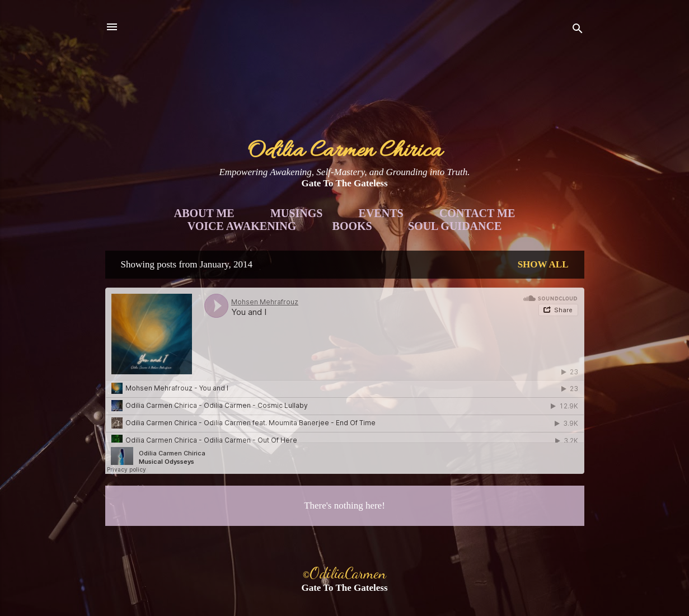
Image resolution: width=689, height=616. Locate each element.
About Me (204, 213)
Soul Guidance (455, 226)
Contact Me (477, 213)
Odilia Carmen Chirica (344, 151)
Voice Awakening (242, 226)
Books (352, 226)
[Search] (578, 30)
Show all (543, 264)
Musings (296, 213)
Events (381, 213)
